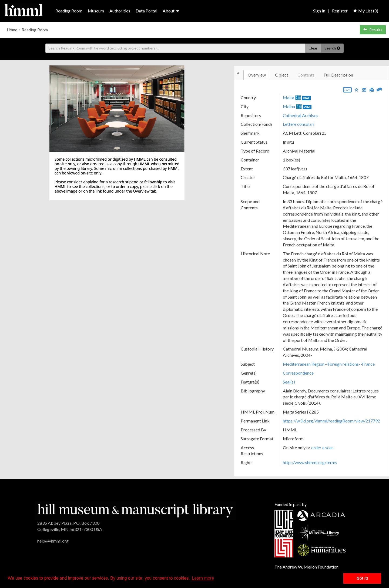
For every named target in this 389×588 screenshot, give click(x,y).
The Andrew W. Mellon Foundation (306, 567)
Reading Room (69, 11)
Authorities (120, 11)
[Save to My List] (357, 89)
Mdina (289, 106)
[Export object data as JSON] (347, 91)
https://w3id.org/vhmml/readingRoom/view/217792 (331, 421)
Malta (289, 98)
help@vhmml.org (53, 541)
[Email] (364, 89)
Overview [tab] (257, 75)
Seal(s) (289, 382)
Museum (96, 11)
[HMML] (135, 510)
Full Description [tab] (338, 75)
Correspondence (298, 373)
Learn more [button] (203, 578)
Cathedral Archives (301, 115)
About (171, 11)
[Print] (372, 89)
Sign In (319, 11)
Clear (313, 48)
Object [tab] (282, 75)
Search (332, 48)
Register (340, 11)
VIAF (306, 98)
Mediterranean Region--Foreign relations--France (329, 364)
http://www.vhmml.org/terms (310, 462)
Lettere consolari (299, 124)
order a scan (322, 447)
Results (373, 30)
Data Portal (146, 11)
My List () (366, 11)
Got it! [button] (362, 578)
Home (12, 30)
